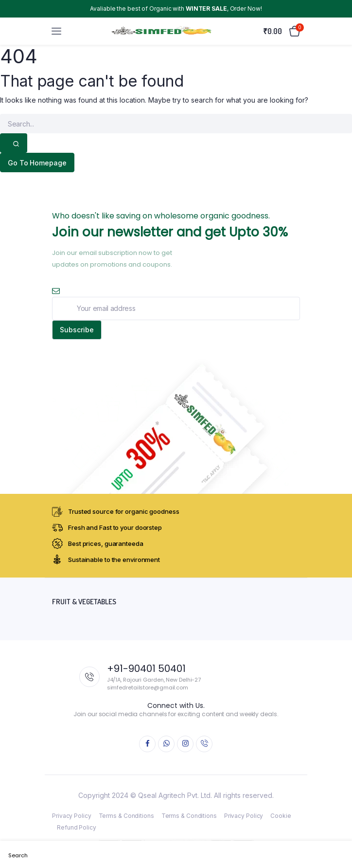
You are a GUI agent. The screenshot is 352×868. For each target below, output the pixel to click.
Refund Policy (77, 827)
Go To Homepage (37, 163)
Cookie (281, 816)
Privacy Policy (72, 816)
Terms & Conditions (126, 816)
